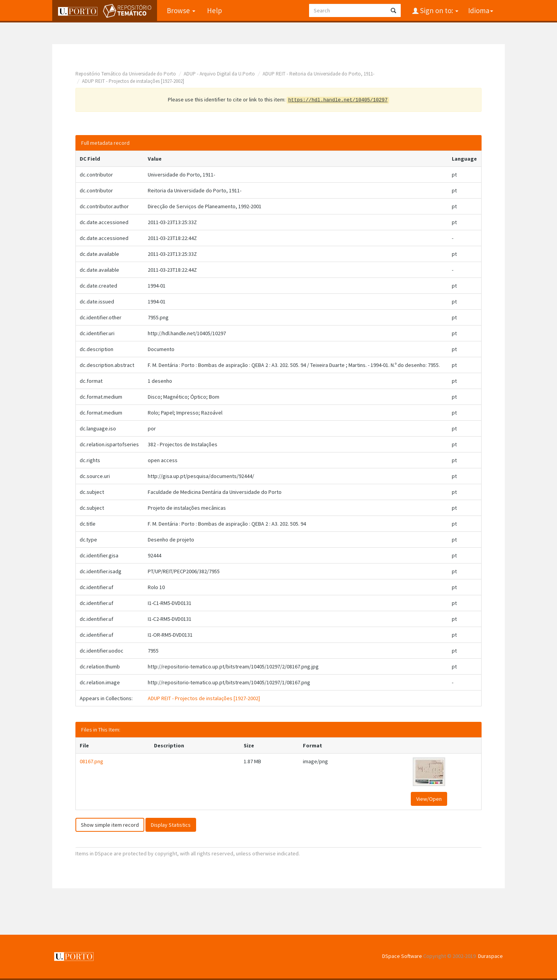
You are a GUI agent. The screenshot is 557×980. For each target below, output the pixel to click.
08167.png (91, 761)
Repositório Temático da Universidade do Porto (126, 74)
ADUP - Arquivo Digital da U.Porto (219, 74)
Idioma (481, 10)
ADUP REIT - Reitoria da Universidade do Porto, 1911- (319, 74)
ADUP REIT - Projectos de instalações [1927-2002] (133, 81)
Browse (181, 10)
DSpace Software (402, 956)
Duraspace (490, 956)
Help (214, 10)
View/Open (429, 799)
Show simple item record (110, 825)
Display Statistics (171, 825)
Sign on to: (438, 10)
